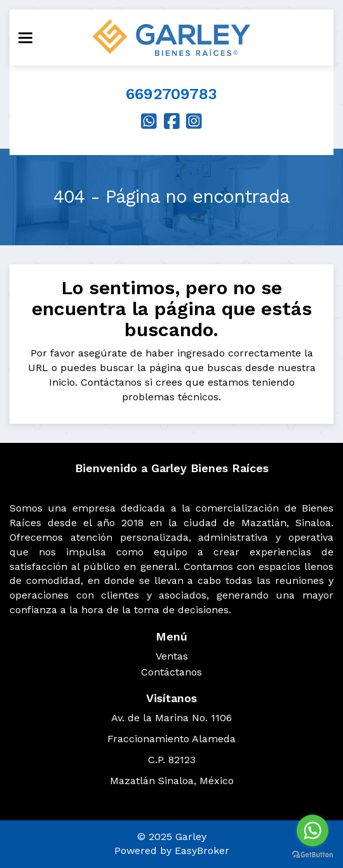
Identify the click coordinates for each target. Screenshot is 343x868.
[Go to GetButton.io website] (313, 855)
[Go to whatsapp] (313, 831)
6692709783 (171, 94)
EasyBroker (202, 851)
